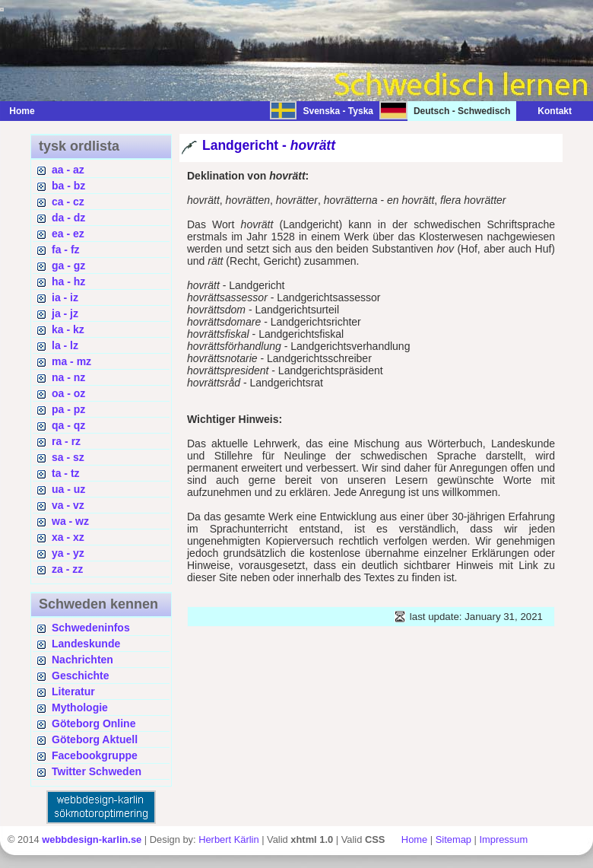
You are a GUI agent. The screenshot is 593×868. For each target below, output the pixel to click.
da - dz (68, 218)
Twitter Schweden (97, 771)
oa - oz (68, 393)
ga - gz (68, 265)
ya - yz (68, 553)
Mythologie (80, 707)
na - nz (68, 377)
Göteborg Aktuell (95, 739)
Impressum (503, 839)
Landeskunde (86, 644)
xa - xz (68, 537)
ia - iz (65, 297)
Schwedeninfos (91, 628)
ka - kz (68, 329)
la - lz (65, 345)
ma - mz (71, 361)
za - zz (67, 569)
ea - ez (68, 234)
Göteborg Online (94, 723)
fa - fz (66, 250)
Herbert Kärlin (228, 839)
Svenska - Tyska (338, 111)
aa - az (68, 170)
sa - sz (68, 457)
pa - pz (68, 409)
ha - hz (68, 281)
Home (22, 111)
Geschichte (80, 676)
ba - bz (68, 186)
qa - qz (68, 425)
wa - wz (70, 521)
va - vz (68, 505)
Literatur (73, 692)
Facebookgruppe (95, 755)
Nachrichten (82, 660)
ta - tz (66, 473)
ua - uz (68, 489)
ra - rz (66, 441)
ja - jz (65, 313)
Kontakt (547, 111)
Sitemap (453, 839)
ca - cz (68, 202)
